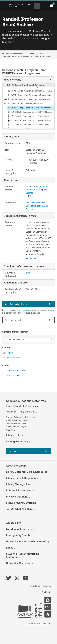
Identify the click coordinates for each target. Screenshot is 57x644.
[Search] (51, 340)
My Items (23, 310)
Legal (9, 548)
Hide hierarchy (13, 80)
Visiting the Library (17, 442)
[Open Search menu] (37, 6)
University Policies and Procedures (26, 542)
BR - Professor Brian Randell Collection (24, 85)
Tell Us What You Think (20, 509)
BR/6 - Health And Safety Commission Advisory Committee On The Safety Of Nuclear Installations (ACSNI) (31, 99)
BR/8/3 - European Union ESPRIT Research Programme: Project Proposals (33, 121)
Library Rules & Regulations (22, 478)
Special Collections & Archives (19, 6)
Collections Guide (42, 56)
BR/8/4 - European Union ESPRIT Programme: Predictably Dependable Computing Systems (33, 125)
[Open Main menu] (44, 6)
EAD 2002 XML (12, 375)
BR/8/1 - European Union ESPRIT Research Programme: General (33, 112)
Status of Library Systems (21, 503)
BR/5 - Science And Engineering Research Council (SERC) (31, 95)
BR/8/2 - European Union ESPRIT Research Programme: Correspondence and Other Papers (33, 116)
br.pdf (28, 273)
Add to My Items (16, 304)
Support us (15, 451)
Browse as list (11, 358)
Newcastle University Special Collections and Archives (37, 206)
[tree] (28, 106)
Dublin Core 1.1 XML (15, 370)
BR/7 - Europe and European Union (25, 104)
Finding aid (13, 320)
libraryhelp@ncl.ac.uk (25, 406)
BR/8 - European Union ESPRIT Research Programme (31, 108)
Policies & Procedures (19, 490)
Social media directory (40, 586)
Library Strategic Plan (19, 484)
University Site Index (18, 563)
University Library (36, 53)
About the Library (16, 466)
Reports (8, 353)
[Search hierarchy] (28, 340)
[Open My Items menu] (52, 6)
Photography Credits (18, 535)
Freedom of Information (20, 529)
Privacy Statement (17, 497)
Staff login (46, 592)
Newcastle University (15, 53)
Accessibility (13, 523)
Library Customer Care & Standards (27, 472)
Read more (31, 258)
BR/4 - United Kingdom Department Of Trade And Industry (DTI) (31, 91)
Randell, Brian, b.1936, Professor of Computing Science (37, 190)
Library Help (13, 435)
